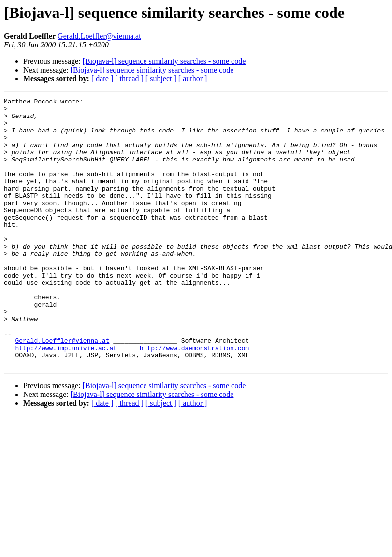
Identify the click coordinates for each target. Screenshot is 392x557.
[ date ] (102, 79)
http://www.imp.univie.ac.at (66, 398)
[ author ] (193, 79)
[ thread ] (129, 79)
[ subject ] (161, 79)
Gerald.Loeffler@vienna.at (99, 36)
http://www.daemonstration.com (194, 398)
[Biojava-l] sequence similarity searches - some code (164, 61)
